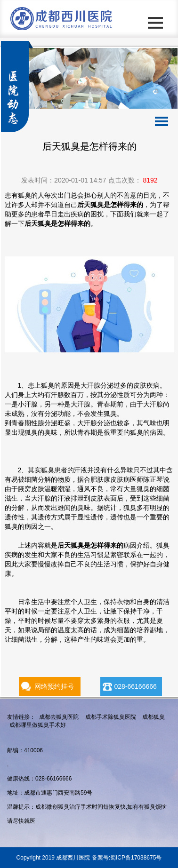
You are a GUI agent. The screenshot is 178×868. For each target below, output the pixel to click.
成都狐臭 (154, 717)
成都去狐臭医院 (59, 717)
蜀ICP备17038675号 (136, 858)
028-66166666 (135, 686)
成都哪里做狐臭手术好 (38, 725)
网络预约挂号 (54, 686)
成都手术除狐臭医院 (111, 717)
